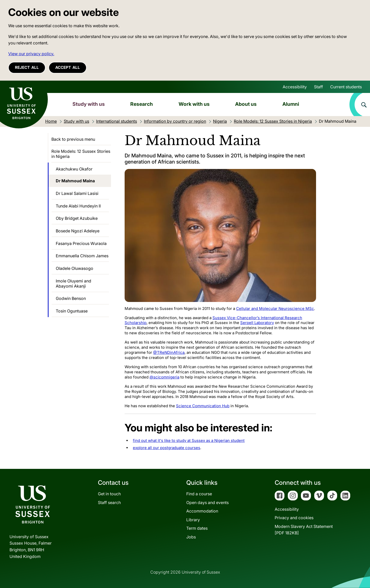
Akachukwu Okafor (74, 169)
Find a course (199, 494)
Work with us (194, 104)
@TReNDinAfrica (169, 352)
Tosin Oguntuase (72, 311)
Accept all (68, 67)
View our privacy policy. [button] (31, 54)
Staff (318, 87)
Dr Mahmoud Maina (75, 181)
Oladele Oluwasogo (75, 268)
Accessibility (295, 87)
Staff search (109, 502)
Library (193, 520)
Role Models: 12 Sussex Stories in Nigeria (81, 154)
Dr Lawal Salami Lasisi (77, 193)
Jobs (191, 537)
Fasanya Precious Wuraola (81, 243)
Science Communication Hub (203, 406)
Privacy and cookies (294, 518)
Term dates (197, 528)
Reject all (27, 67)
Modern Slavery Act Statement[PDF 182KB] (304, 530)
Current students (346, 87)
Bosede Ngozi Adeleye (78, 231)
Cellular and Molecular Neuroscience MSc (275, 309)
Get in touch (109, 494)
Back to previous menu (73, 139)
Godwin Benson (71, 298)
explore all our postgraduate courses (166, 448)
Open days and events (207, 502)
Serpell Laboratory (257, 323)
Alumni (291, 104)
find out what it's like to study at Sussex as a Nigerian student (189, 440)
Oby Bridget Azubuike (77, 218)
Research (142, 104)
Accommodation (202, 511)
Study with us (89, 104)
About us (246, 104)
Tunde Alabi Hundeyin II (78, 206)
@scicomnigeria (164, 377)
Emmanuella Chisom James (82, 256)
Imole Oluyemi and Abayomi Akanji (73, 283)
